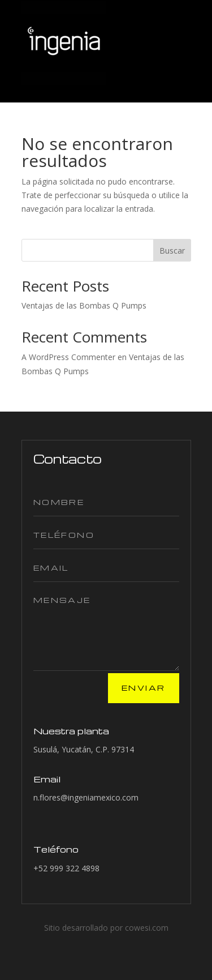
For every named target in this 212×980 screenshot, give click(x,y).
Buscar (172, 251)
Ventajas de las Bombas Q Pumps (84, 305)
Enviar (143, 688)
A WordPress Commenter (68, 357)
